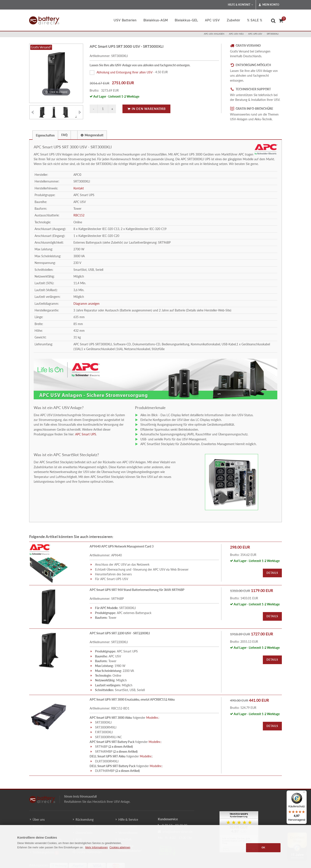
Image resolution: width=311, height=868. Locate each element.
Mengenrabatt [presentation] (92, 135)
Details (272, 573)
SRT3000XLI (273, 34)
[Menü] (304, 793)
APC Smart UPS (86, 434)
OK (263, 847)
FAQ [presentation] (64, 135)
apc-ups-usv (255, 34)
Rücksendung (85, 820)
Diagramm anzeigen (86, 304)
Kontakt (79, 188)
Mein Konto (269, 5)
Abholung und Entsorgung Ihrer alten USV (125, 72)
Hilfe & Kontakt (240, 5)
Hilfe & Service (128, 820)
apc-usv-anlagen (214, 34)
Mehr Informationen (97, 847)
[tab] (45, 135)
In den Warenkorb (146, 109)
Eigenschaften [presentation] (45, 135)
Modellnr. (152, 718)
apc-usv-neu (236, 34)
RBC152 (79, 215)
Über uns (39, 820)
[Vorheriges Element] (33, 112)
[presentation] (74, 135)
